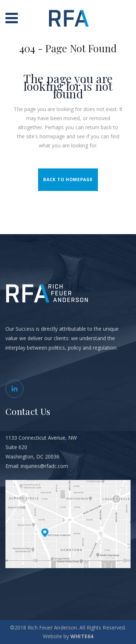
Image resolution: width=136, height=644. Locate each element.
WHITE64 (82, 636)
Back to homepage (68, 180)
